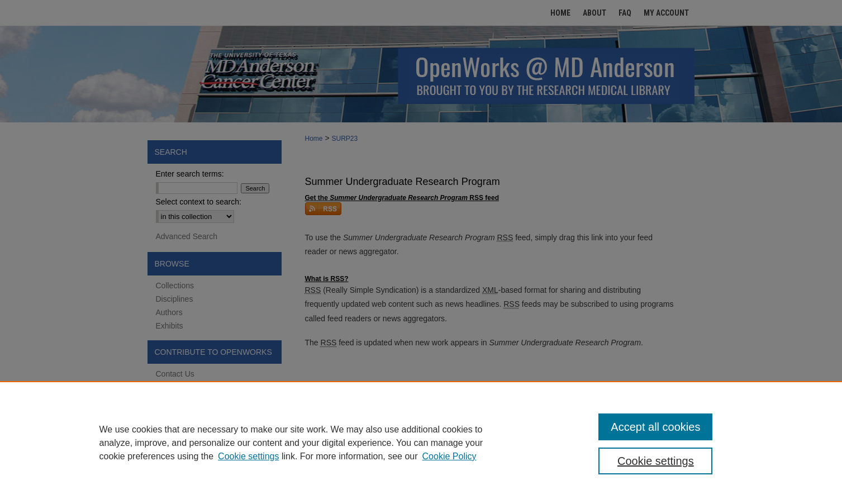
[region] (421, 443)
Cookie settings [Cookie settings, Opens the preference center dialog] (656, 461)
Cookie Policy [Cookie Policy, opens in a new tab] (449, 456)
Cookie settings (248, 456)
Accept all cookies (655, 427)
